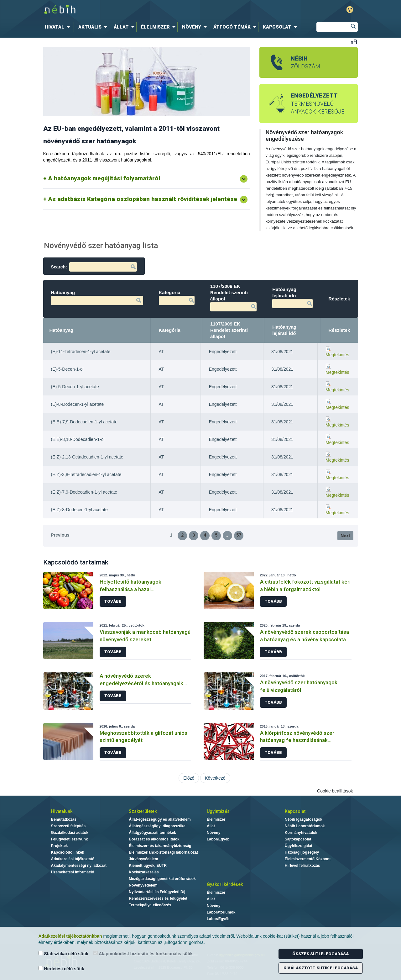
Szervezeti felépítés (68, 826)
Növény (214, 833)
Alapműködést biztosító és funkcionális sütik (143, 954)
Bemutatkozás (64, 819)
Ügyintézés (218, 811)
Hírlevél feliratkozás (302, 866)
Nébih (135, 10)
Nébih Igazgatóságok (304, 819)
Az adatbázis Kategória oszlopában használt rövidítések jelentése (143, 199)
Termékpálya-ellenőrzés (150, 905)
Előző (189, 778)
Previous (60, 535)
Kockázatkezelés (144, 872)
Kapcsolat (295, 811)
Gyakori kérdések (225, 884)
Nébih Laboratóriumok (305, 826)
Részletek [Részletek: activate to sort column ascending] (339, 330)
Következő (215, 778)
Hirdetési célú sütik (61, 969)
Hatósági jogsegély (302, 852)
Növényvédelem (143, 885)
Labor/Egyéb (218, 839)
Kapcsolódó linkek (68, 852)
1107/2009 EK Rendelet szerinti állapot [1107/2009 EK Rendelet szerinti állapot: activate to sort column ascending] (229, 330)
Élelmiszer (216, 819)
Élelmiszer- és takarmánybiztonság (160, 846)
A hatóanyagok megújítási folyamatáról (104, 178)
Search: (94, 267)
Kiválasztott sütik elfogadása (321, 968)
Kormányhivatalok (301, 833)
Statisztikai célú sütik (64, 954)
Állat (211, 826)
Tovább (113, 601)
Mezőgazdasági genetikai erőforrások (162, 879)
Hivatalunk (62, 811)
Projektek (60, 846)
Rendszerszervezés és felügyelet (158, 898)
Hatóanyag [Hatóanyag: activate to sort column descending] (62, 330)
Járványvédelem (143, 859)
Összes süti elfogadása (320, 954)
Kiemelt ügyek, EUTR (148, 866)
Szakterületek (143, 811)
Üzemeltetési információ (73, 872)
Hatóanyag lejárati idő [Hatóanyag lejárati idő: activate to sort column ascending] (284, 330)
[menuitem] (59, 27)
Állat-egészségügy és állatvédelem (160, 819)
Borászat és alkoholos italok (154, 839)
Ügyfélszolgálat (299, 846)
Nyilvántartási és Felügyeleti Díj (157, 892)
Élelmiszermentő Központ (308, 859)
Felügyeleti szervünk (70, 839)
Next (345, 536)
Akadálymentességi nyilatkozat (79, 866)
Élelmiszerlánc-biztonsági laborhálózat (163, 852)
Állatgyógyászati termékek (152, 833)
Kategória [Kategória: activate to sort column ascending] (170, 330)
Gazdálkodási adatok (70, 833)
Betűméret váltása (354, 42)
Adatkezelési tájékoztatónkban (70, 936)
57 (239, 535)
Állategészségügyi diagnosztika (157, 826)
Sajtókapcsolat (298, 839)
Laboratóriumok (221, 912)
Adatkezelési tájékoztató (73, 859)
